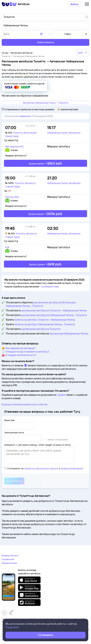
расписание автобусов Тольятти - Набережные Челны (54, 310)
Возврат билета (10, 555)
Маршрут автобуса (59, 146)
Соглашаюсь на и (44, 468)
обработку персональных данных (41, 468)
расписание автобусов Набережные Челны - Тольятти (54, 315)
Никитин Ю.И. (12, 197)
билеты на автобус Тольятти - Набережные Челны (45, 320)
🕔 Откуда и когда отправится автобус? (26, 352)
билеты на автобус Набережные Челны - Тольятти (45, 324)
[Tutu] (9, 4)
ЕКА (7, 247)
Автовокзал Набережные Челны (69, 333)
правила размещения (72, 468)
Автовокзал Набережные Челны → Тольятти (45, 103)
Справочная (8, 559)
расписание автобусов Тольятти (41, 329)
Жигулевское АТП (14, 146)
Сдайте (62, 395)
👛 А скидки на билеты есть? (19, 355)
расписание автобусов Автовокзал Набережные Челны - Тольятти (41, 304)
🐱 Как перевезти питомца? (18, 348)
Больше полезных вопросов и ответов (25, 404)
